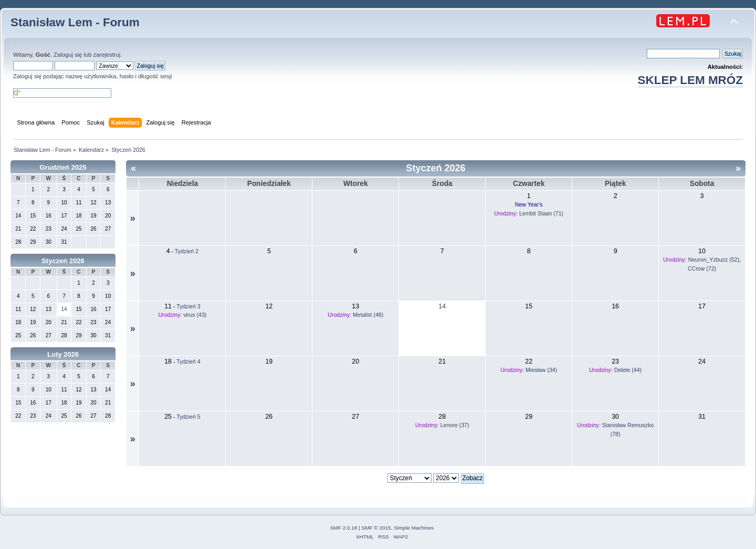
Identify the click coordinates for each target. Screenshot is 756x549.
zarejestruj (107, 55)
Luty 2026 (63, 354)
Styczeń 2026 (63, 261)
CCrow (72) (702, 268)
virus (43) (195, 315)
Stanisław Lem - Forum (75, 22)
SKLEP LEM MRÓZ (690, 80)
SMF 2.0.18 (344, 528)
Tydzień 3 (188, 306)
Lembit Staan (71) (541, 213)
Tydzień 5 (188, 417)
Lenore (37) (455, 425)
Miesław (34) (541, 370)
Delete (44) (628, 370)
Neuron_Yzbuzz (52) (714, 260)
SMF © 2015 (376, 528)
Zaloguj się (68, 55)
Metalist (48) (368, 315)
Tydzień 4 (188, 361)
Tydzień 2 (187, 251)
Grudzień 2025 (63, 167)
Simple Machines (414, 528)
